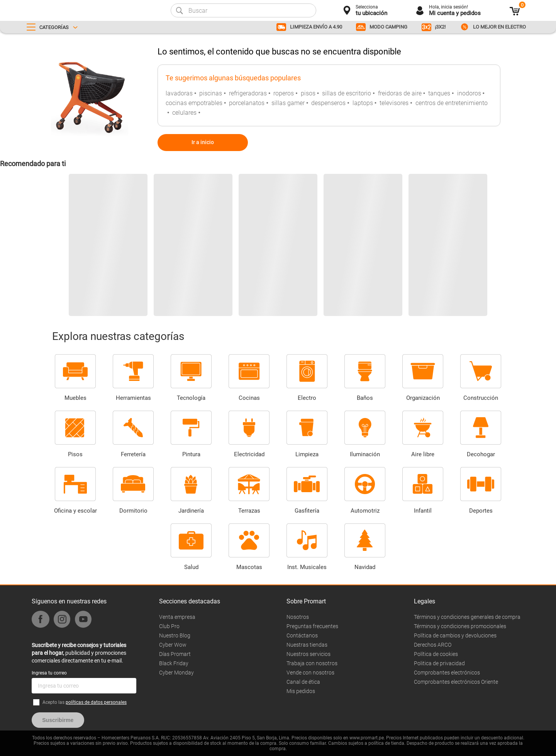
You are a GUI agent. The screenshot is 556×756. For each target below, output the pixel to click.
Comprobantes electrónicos (447, 673)
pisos (308, 93)
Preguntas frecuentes (312, 626)
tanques (439, 93)
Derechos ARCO (433, 645)
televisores (394, 103)
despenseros (328, 103)
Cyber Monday (176, 673)
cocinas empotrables (194, 103)
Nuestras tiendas (307, 645)
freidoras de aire (400, 93)
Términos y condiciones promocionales (460, 626)
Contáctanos (302, 635)
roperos (284, 93)
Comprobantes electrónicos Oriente (456, 682)
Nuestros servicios (309, 654)
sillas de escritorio (347, 93)
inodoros (469, 93)
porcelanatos (247, 103)
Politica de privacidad (439, 663)
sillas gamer (288, 103)
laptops (363, 103)
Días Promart (175, 654)
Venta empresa (177, 617)
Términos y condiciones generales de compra (467, 617)
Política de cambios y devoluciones (455, 635)
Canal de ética (303, 682)
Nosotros (298, 617)
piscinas (211, 93)
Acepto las (85, 702)
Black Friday (174, 663)
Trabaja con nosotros (312, 663)
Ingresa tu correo (49, 673)
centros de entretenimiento (452, 103)
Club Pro (169, 626)
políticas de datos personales (96, 702)
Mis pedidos (301, 691)
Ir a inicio (203, 142)
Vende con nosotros (310, 673)
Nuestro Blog (175, 635)
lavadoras (179, 93)
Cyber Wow (173, 645)
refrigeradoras (248, 93)
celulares (184, 113)
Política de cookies (436, 654)
